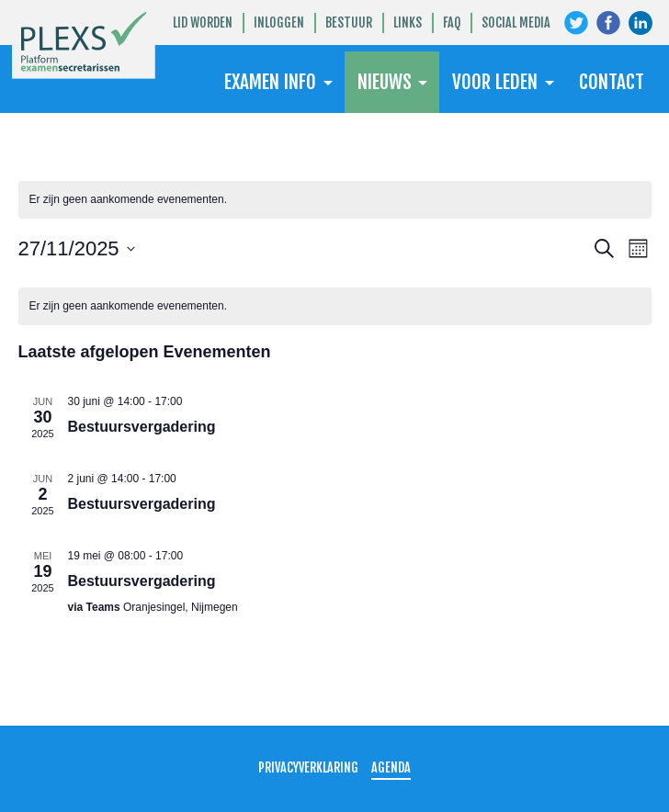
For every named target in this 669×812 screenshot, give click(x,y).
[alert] (335, 200)
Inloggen (279, 23)
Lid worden (203, 23)
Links (408, 23)
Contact (612, 82)
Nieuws (385, 82)
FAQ (452, 23)
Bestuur (349, 23)
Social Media (516, 23)
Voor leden (495, 82)
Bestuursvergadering (142, 427)
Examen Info (270, 82)
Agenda (391, 767)
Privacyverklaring (308, 767)
